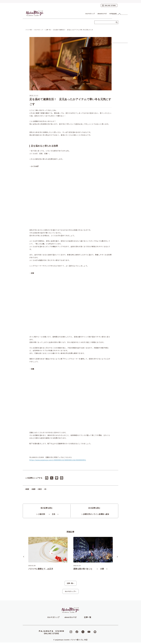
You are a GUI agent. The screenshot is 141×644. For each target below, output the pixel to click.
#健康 (33, 487)
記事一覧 (88, 619)
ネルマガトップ (90, 14)
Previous (23, 558)
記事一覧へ (71, 585)
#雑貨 (27, 487)
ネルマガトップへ (70, 593)
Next (118, 558)
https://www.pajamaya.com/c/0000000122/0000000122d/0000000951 (58, 457)
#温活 (40, 487)
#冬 (45, 487)
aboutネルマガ (102, 14)
